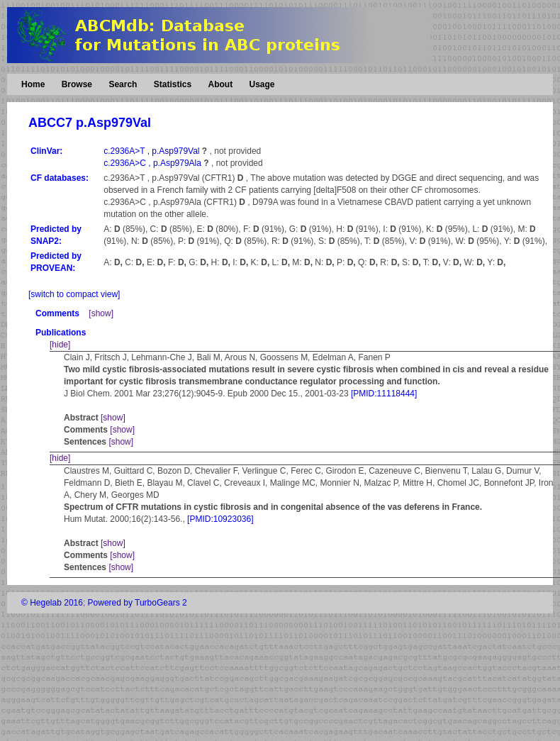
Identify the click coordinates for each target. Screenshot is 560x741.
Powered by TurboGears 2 (138, 603)
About (220, 84)
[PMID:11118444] (384, 394)
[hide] (60, 345)
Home (33, 84)
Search (123, 84)
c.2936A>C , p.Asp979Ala (153, 163)
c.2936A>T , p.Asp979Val (153, 151)
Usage (262, 84)
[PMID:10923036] (220, 519)
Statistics (173, 84)
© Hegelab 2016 (52, 603)
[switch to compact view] (74, 294)
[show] (101, 313)
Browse (77, 84)
